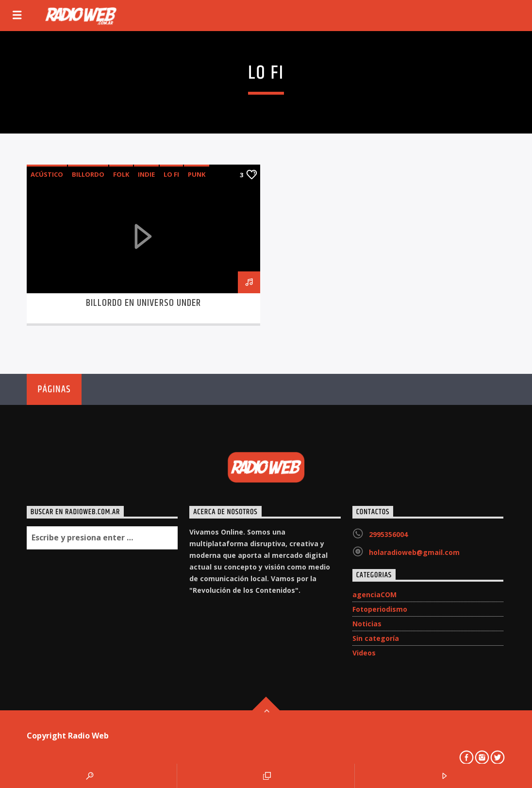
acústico (47, 174)
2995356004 (388, 534)
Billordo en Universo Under (143, 303)
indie (146, 174)
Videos (364, 653)
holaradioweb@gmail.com (414, 552)
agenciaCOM (374, 595)
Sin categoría (376, 638)
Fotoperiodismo (380, 609)
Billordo (88, 174)
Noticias (367, 624)
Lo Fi (171, 174)
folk (121, 174)
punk (197, 174)
